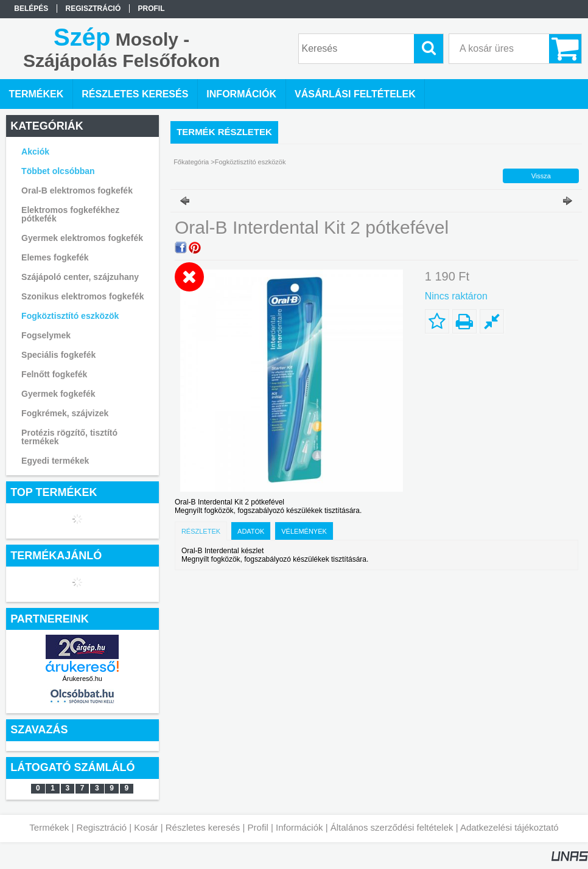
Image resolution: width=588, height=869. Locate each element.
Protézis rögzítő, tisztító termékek (69, 437)
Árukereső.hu (82, 679)
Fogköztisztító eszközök (70, 316)
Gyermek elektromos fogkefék (82, 238)
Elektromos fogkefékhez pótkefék (70, 214)
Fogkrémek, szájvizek (65, 413)
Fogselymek (46, 335)
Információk (299, 827)
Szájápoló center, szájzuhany (80, 277)
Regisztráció (102, 827)
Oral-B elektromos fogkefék (77, 190)
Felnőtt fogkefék (54, 374)
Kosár (146, 827)
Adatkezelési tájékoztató (509, 827)
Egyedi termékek (55, 461)
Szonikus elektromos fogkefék (83, 296)
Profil (258, 827)
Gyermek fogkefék (58, 394)
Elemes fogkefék (55, 257)
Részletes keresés (203, 827)
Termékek (49, 827)
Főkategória (191, 162)
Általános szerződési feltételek (392, 827)
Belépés (31, 9)
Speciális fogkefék (58, 355)
